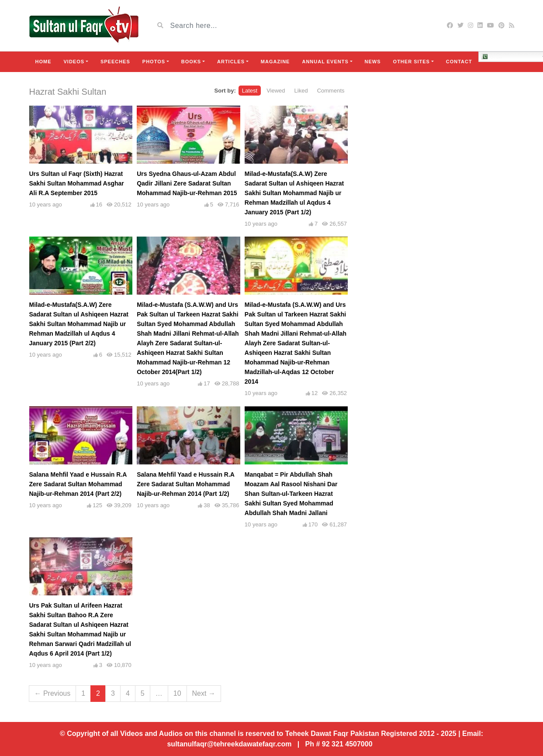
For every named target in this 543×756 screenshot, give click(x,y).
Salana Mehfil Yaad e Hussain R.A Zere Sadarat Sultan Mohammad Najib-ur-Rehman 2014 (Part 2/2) (78, 484)
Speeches (115, 62)
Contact (459, 62)
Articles (231, 62)
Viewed (276, 91)
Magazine (275, 62)
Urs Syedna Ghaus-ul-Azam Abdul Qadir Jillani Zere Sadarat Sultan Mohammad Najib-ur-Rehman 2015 (187, 183)
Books (191, 62)
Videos (74, 62)
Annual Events (325, 62)
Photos (154, 62)
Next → (204, 693)
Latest (250, 91)
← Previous (53, 693)
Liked (301, 91)
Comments (331, 91)
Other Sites (412, 62)
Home (43, 62)
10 (177, 693)
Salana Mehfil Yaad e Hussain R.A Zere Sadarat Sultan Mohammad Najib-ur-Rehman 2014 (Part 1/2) (185, 484)
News (373, 62)
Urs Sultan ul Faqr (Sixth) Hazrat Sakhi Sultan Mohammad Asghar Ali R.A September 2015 (77, 183)
